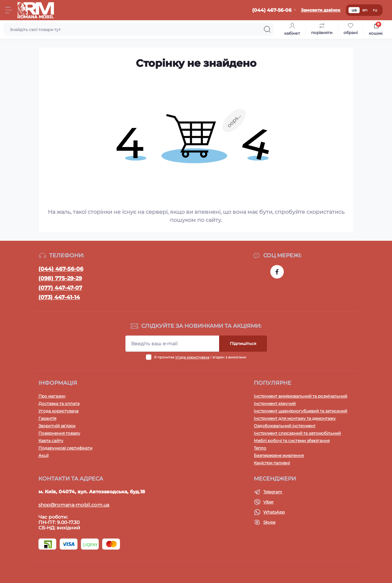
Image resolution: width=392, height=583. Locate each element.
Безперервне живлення (279, 455)
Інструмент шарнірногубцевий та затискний (300, 411)
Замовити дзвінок (321, 10)
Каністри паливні (272, 463)
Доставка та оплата (59, 403)
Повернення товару (59, 433)
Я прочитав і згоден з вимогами (200, 357)
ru (375, 10)
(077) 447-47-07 (60, 288)
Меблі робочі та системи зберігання (292, 441)
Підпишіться (243, 343)
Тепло (260, 448)
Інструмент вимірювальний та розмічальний (300, 396)
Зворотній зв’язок (57, 426)
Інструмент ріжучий (275, 403)
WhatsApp (274, 512)
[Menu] (9, 10)
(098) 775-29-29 (60, 278)
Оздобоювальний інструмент (285, 426)
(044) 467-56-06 (61, 269)
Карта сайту (51, 441)
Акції (43, 455)
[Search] (267, 29)
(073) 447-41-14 (59, 297)
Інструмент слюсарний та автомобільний (297, 433)
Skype (269, 522)
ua (354, 10)
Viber (268, 502)
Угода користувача (192, 357)
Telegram (273, 492)
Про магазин (52, 396)
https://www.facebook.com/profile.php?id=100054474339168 (277, 272)
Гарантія (47, 418)
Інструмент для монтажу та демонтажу (295, 418)
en (365, 10)
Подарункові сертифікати (65, 448)
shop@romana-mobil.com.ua (74, 505)
